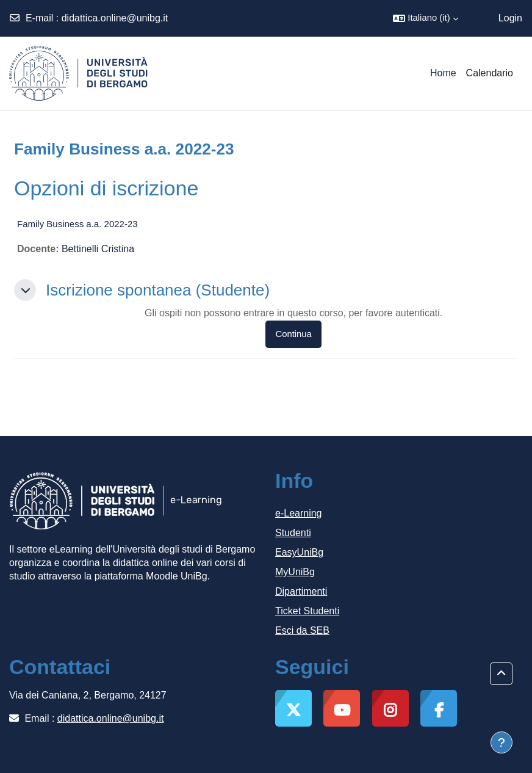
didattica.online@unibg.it (115, 18)
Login (510, 18)
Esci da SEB (302, 630)
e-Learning (299, 513)
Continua (293, 334)
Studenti (293, 533)
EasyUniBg (299, 552)
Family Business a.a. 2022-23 (77, 224)
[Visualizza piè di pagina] (501, 742)
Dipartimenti (301, 591)
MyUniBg (295, 572)
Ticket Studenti (307, 611)
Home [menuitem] (443, 73)
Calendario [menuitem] (490, 73)
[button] (425, 18)
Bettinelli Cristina (98, 249)
